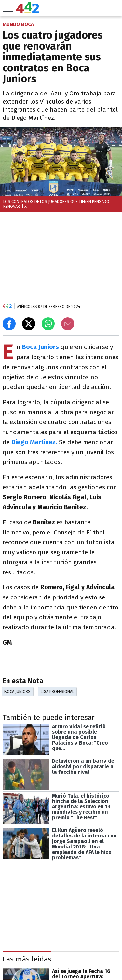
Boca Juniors (17, 691)
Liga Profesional (57, 691)
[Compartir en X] (29, 324)
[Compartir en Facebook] (9, 324)
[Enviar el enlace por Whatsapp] (48, 324)
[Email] (68, 324)
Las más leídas (27, 959)
